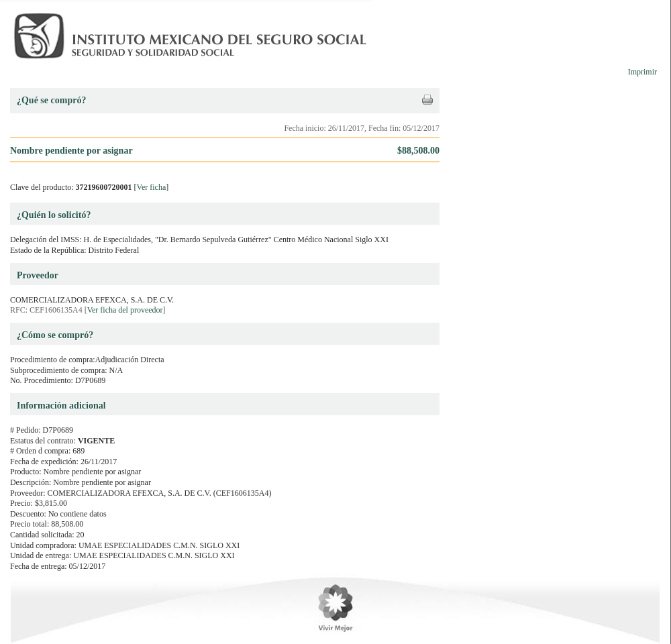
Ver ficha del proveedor (125, 310)
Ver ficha (152, 187)
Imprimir (642, 72)
